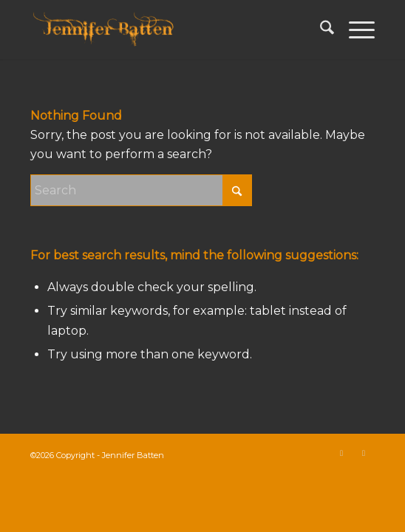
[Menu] (354, 30)
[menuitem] (320, 30)
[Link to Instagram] (364, 453)
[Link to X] (341, 453)
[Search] (320, 30)
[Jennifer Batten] (168, 30)
